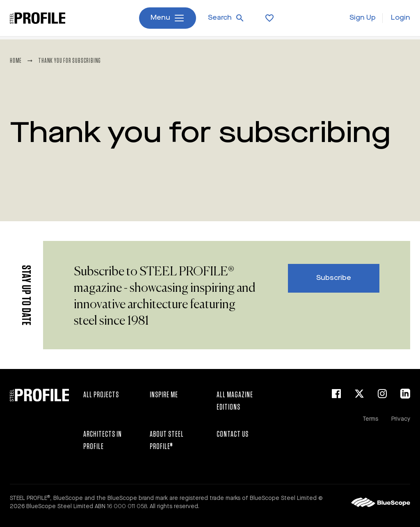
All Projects (101, 395)
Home (16, 61)
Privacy (401, 419)
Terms (370, 419)
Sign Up (363, 19)
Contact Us (233, 434)
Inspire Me (164, 395)
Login (401, 19)
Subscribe (334, 278)
